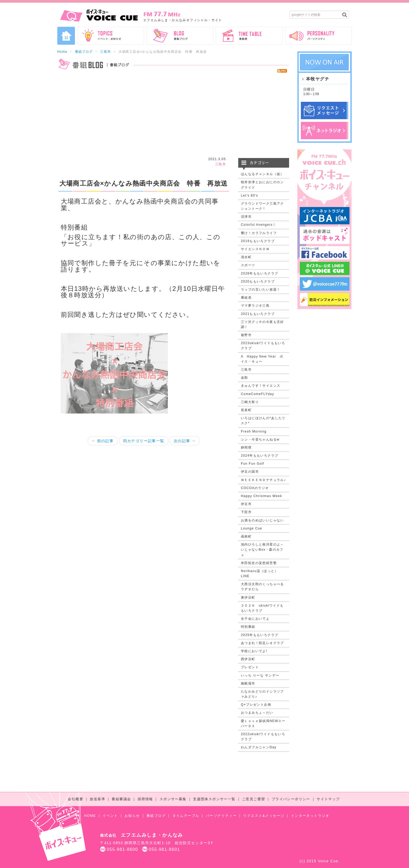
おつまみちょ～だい (257, 713)
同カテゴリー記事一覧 (144, 441)
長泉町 (246, 410)
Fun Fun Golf (253, 464)
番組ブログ (84, 52)
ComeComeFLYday (257, 394)
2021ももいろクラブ (258, 314)
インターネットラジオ (310, 816)
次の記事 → (185, 441)
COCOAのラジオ (255, 488)
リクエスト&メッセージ (264, 816)
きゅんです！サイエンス (261, 386)
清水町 (246, 257)
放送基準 (97, 799)
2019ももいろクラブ (258, 241)
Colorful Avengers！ (259, 225)
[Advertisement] (173, 115)
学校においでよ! (254, 651)
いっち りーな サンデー (260, 675)
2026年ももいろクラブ (260, 273)
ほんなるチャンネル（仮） (262, 174)
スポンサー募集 (173, 799)
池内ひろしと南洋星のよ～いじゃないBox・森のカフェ (262, 550)
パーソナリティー (221, 816)
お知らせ (132, 816)
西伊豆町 (248, 659)
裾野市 (246, 335)
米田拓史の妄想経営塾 (259, 563)
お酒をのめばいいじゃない (262, 520)
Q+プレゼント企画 (256, 705)
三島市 (105, 52)
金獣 (245, 378)
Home (62, 52)
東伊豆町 (248, 598)
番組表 (246, 298)
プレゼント (250, 667)
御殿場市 (248, 683)
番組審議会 (121, 799)
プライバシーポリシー (291, 799)
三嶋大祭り (250, 402)
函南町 (246, 536)
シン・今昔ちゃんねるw (260, 439)
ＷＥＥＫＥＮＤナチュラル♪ (263, 480)
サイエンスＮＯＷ (255, 249)
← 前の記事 (103, 441)
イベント (110, 816)
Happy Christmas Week (262, 496)
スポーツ (248, 265)
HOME (90, 816)
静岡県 (246, 448)
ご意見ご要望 (253, 799)
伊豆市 (246, 504)
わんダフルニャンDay (259, 747)
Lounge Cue (251, 528)
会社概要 (75, 799)
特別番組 (248, 627)
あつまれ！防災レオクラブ (262, 643)
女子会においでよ (255, 619)
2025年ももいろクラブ (260, 635)
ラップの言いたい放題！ (261, 290)
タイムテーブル (186, 816)
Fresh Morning (254, 431)
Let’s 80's (249, 196)
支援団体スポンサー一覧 (214, 799)
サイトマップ (328, 799)
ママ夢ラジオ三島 (255, 306)
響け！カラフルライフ (259, 233)
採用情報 (145, 799)
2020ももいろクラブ (258, 281)
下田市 (246, 512)
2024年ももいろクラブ (260, 456)
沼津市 (246, 217)
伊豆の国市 (250, 472)
